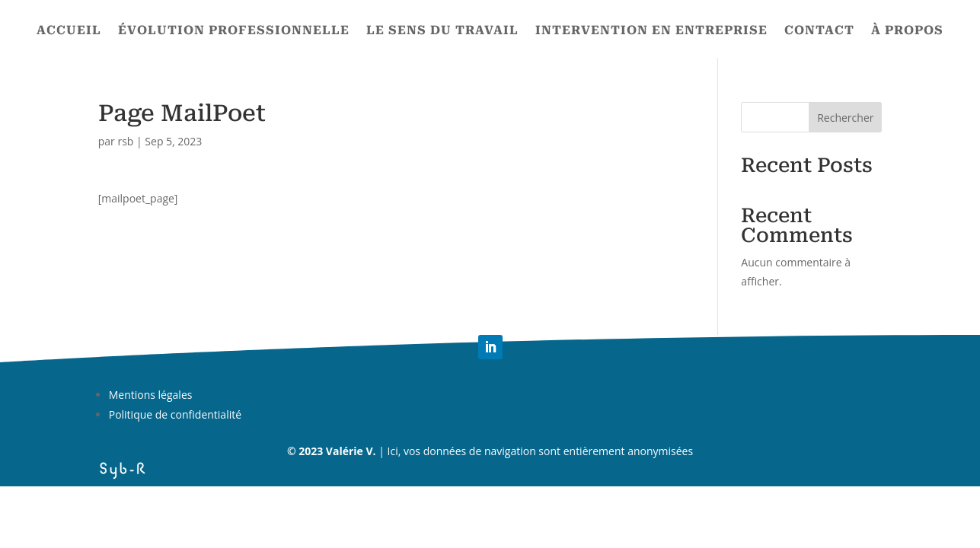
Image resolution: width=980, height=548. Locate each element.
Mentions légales (151, 395)
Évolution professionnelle (234, 31)
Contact (819, 31)
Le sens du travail (442, 31)
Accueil (69, 31)
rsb (125, 141)
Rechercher (845, 118)
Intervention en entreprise (651, 31)
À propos (907, 31)
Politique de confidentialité (175, 414)
